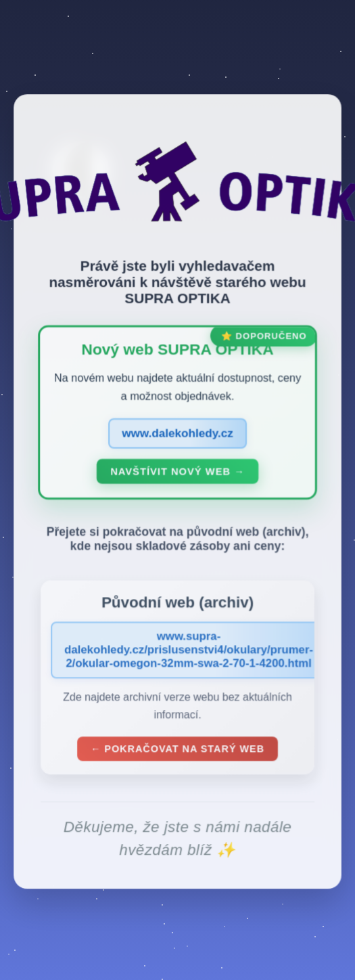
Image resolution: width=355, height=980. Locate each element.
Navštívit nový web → (177, 474)
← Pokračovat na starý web (177, 751)
